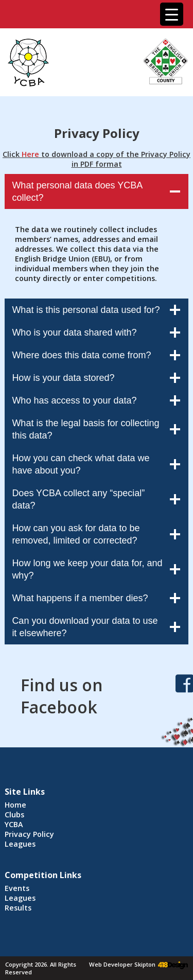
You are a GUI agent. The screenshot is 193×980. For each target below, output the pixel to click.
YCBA (14, 824)
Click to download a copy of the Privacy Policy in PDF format (97, 159)
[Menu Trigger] (172, 14)
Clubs (14, 815)
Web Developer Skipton (122, 964)
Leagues (20, 844)
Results (18, 908)
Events (17, 888)
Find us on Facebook (62, 696)
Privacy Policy (29, 834)
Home (15, 805)
